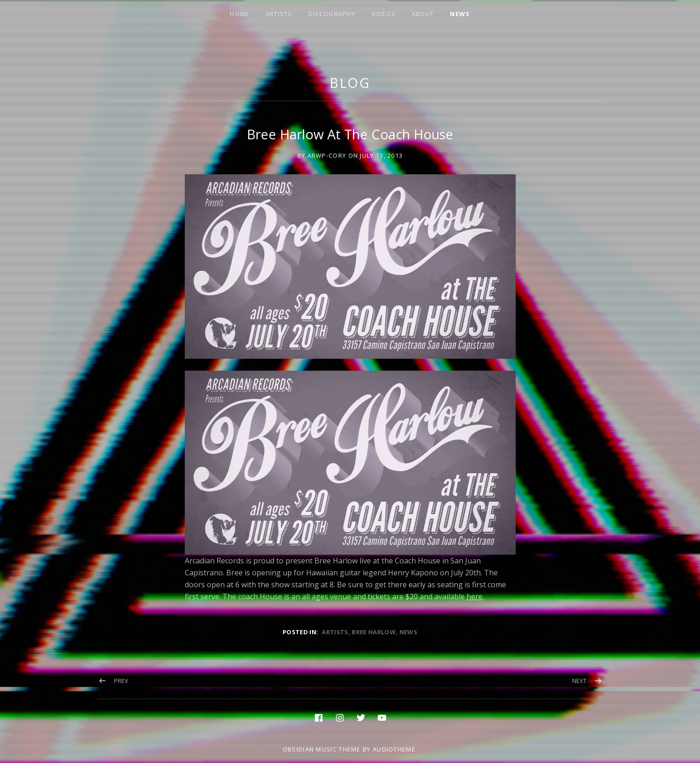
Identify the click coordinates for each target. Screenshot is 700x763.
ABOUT (423, 14)
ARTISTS (279, 14)
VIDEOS (384, 14)
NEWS (460, 14)
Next (579, 681)
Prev (121, 681)
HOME (239, 14)
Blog (350, 83)
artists (335, 632)
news (408, 632)
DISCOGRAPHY (332, 14)
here (475, 597)
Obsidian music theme (322, 749)
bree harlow (374, 632)
